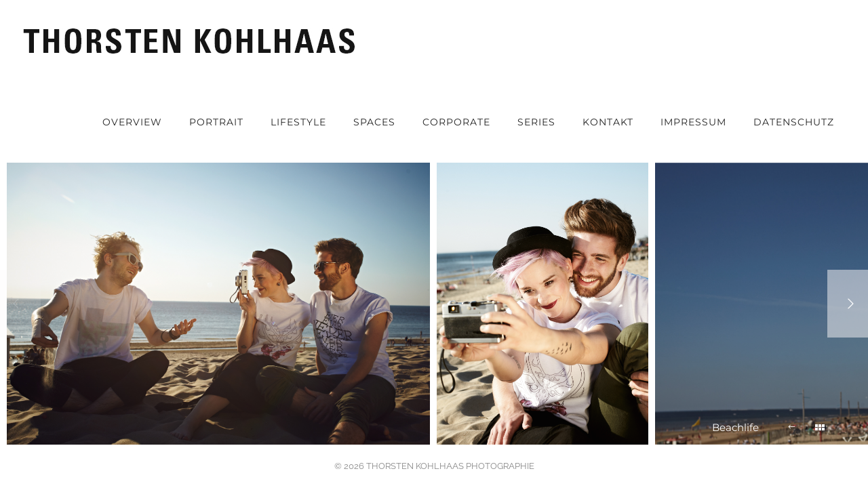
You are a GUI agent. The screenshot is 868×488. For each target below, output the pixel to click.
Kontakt (608, 122)
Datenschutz (794, 122)
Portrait (216, 122)
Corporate (456, 122)
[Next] (848, 304)
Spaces (374, 122)
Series (536, 122)
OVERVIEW (132, 122)
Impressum (693, 122)
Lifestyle (298, 122)
